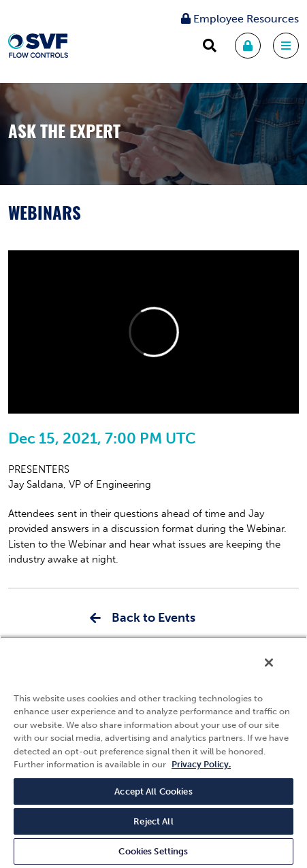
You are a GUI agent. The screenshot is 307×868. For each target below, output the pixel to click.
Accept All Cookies (153, 791)
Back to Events (153, 618)
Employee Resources (240, 19)
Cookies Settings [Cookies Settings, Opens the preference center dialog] (153, 851)
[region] (153, 752)
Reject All (153, 821)
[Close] (269, 663)
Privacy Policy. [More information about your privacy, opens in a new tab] (201, 764)
